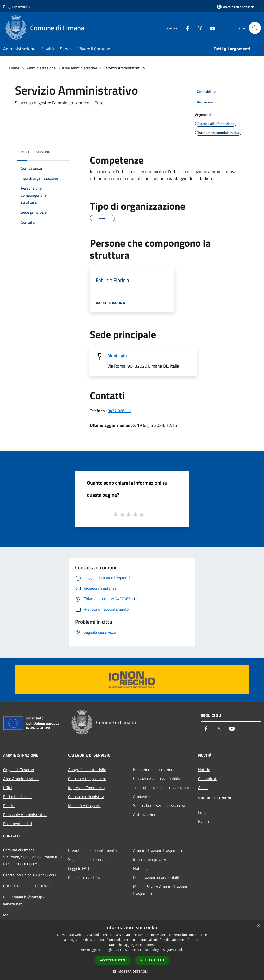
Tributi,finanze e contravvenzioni (161, 787)
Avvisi (203, 788)
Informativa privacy (150, 859)
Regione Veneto (16, 7)
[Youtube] (210, 28)
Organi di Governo (18, 770)
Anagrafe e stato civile (87, 770)
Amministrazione (41, 68)
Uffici (7, 788)
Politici (9, 806)
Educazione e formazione (154, 769)
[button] (132, 971)
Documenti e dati (18, 824)
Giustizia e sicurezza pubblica (158, 778)
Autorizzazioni (145, 814)
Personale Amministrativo (25, 815)
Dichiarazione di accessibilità (157, 877)
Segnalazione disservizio (89, 859)
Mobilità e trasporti (84, 806)
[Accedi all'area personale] (236, 7)
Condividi (207, 92)
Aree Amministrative (21, 779)
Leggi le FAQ (79, 868)
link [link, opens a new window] (180, 950)
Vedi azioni (208, 102)
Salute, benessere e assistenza (159, 805)
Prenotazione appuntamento (92, 850)
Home (14, 68)
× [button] (258, 926)
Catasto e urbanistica (86, 797)
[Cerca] (255, 28)
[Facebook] (185, 28)
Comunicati (208, 779)
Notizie (204, 770)
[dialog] (132, 950)
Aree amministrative (80, 68)
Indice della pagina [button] (35, 152)
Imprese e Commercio (86, 788)
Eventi (204, 821)
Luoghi (204, 812)
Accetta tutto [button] (113, 960)
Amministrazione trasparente (158, 850)
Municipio (117, 356)
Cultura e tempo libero (87, 779)
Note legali (142, 868)
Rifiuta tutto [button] (152, 960)
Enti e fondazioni (17, 797)
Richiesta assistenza (85, 877)
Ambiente (141, 796)
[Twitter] (198, 28)
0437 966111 (119, 411)
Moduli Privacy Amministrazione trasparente (161, 890)
